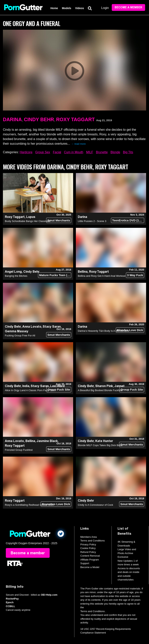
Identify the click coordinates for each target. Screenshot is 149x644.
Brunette (102, 152)
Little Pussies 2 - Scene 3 (92, 221)
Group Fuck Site (59, 389)
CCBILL (10, 606)
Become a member (128, 7)
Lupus (31, 217)
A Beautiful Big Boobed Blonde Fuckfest (100, 390)
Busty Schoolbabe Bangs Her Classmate (28, 221)
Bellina (83, 272)
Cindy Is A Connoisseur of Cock (95, 505)
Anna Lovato (32, 327)
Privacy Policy (88, 544)
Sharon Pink (104, 386)
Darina (12, 119)
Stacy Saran (52, 327)
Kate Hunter (104, 441)
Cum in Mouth (74, 152)
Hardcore (26, 152)
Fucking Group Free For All (20, 335)
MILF (90, 152)
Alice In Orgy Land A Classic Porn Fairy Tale (29, 390)
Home (54, 8)
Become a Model (90, 567)
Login (105, 8)
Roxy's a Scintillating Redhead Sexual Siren (29, 505)
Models (67, 8)
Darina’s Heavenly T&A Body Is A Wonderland (104, 331)
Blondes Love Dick (130, 330)
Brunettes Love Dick (56, 504)
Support (85, 563)
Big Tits (128, 152)
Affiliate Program (90, 560)
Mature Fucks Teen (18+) (55, 275)
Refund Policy (88, 552)
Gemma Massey (17, 331)
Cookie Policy (88, 548)
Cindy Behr (39, 119)
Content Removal (90, 556)
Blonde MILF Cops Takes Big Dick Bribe (100, 445)
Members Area (89, 537)
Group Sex (43, 152)
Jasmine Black (47, 441)
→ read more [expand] (78, 144)
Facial (57, 152)
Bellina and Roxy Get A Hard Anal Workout (102, 276)
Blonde (115, 152)
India (26, 386)
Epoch (10, 602)
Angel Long (13, 272)
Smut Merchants (59, 220)
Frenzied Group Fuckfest (19, 450)
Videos (80, 8)
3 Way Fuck (135, 275)
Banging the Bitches (16, 276)
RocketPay (12, 599)
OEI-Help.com (49, 595)
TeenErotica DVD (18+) (128, 220)
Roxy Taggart (75, 119)
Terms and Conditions (93, 541)
